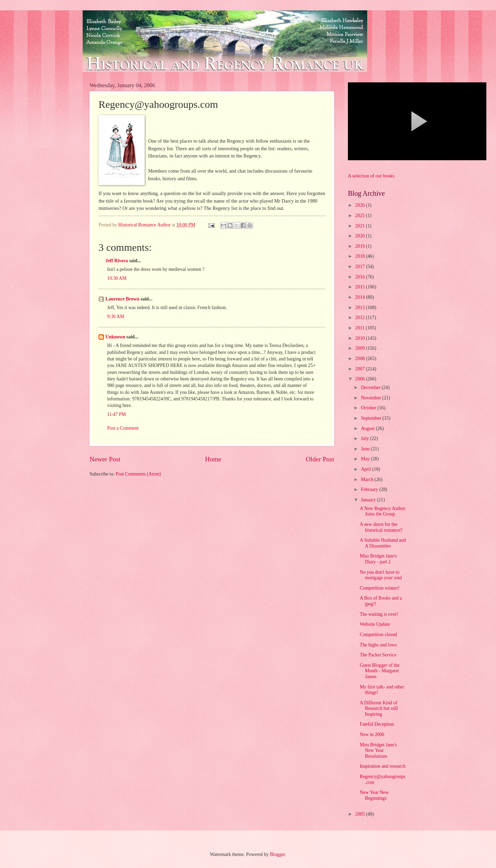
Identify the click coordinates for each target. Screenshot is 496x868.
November (372, 398)
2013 (360, 308)
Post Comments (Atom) (138, 474)
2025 (360, 216)
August (368, 428)
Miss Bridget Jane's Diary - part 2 (378, 559)
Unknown (115, 337)
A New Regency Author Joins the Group (382, 511)
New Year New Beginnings (374, 795)
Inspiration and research (383, 766)
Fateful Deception (377, 724)
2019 (360, 246)
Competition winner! (379, 588)
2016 (360, 277)
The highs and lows (378, 645)
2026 (360, 205)
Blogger (277, 854)
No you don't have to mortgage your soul (381, 575)
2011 (360, 328)
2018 (360, 256)
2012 (360, 318)
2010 (360, 338)
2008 (360, 359)
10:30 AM (117, 278)
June (366, 449)
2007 (360, 369)
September (372, 418)
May (366, 459)
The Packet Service (378, 655)
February (370, 489)
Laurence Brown (122, 299)
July (365, 438)
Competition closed (378, 635)
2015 (360, 287)
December (371, 387)
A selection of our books (371, 176)
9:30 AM (116, 316)
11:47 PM (116, 414)
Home (213, 459)
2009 (360, 348)
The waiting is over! (379, 614)
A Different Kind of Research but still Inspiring (379, 708)
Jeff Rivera (117, 261)
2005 (360, 814)
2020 (360, 236)
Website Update (375, 624)
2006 (360, 379)
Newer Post (105, 459)
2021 (360, 226)
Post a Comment (123, 428)
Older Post (320, 459)
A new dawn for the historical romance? (381, 527)
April (367, 469)
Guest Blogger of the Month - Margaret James (379, 671)
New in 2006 (372, 734)
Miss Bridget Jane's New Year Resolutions (378, 750)
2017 (360, 267)
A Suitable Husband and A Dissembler (383, 543)
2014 (360, 297)
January (369, 500)
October (369, 408)
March (368, 479)
